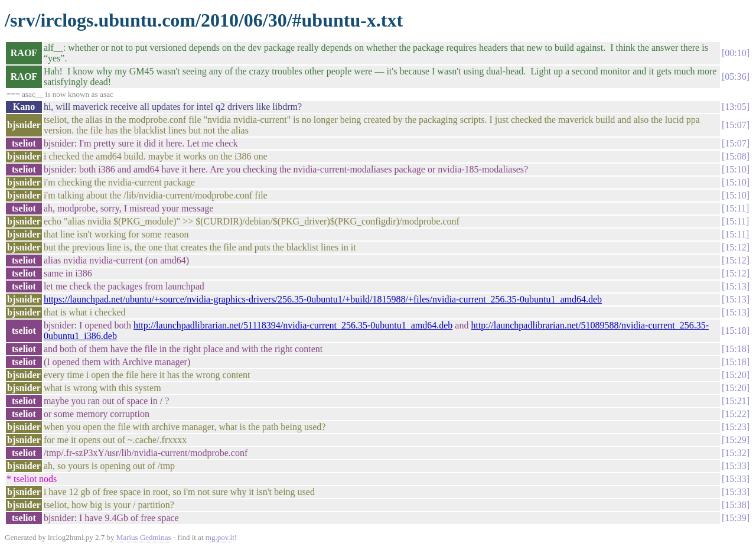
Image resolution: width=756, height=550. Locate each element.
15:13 (735, 286)
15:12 (735, 247)
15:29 (735, 440)
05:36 (735, 77)
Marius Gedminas (144, 537)
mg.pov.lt (220, 537)
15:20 (735, 375)
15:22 (735, 414)
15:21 (735, 401)
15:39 (735, 518)
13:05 (735, 107)
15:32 (735, 453)
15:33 (735, 466)
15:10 (735, 169)
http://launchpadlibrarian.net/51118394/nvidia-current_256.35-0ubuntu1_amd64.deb (293, 325)
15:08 (735, 156)
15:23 (735, 427)
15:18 (735, 331)
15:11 (735, 208)
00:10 (735, 53)
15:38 (735, 505)
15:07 (735, 125)
